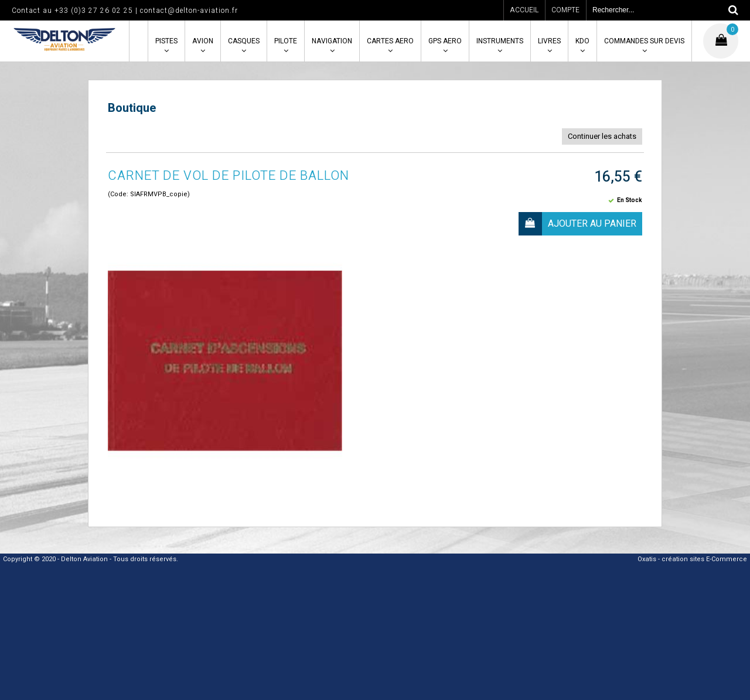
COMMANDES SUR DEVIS (644, 41)
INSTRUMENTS (500, 41)
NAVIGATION (332, 41)
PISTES (166, 41)
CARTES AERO (390, 41)
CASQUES (244, 41)
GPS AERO (445, 41)
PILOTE (286, 41)
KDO (582, 41)
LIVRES (549, 41)
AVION (203, 41)
